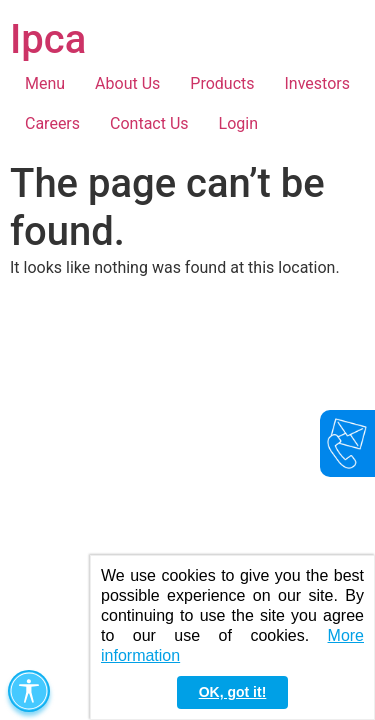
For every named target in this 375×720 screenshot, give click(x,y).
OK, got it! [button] (233, 692)
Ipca (48, 39)
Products (222, 83)
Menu (45, 83)
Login (238, 123)
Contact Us (149, 123)
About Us (127, 83)
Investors (317, 83)
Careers (52, 123)
